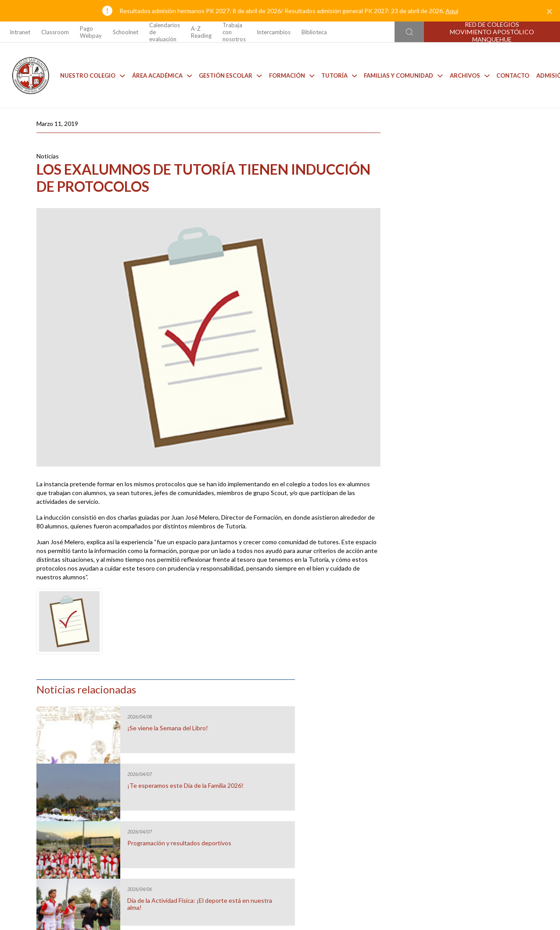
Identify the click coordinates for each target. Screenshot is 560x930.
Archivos (467, 75)
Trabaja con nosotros (234, 32)
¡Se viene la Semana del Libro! (467, 182)
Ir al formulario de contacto (165, 875)
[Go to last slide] (8, 734)
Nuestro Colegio (91, 75)
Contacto (511, 75)
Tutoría (337, 75)
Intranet (20, 32)
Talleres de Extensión (485, 746)
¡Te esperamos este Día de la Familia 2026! (466, 243)
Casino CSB (212, 746)
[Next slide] (552, 734)
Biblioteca (314, 32)
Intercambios (274, 32)
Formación (289, 75)
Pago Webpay (91, 32)
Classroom (55, 32)
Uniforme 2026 (75, 746)
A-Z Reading (201, 32)
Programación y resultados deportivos (463, 300)
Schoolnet (126, 32)
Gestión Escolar (228, 75)
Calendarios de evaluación (165, 32)
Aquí (452, 11)
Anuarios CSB (348, 746)
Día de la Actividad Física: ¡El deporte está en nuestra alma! (468, 358)
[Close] (549, 11)
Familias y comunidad (401, 75)
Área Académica (160, 75)
